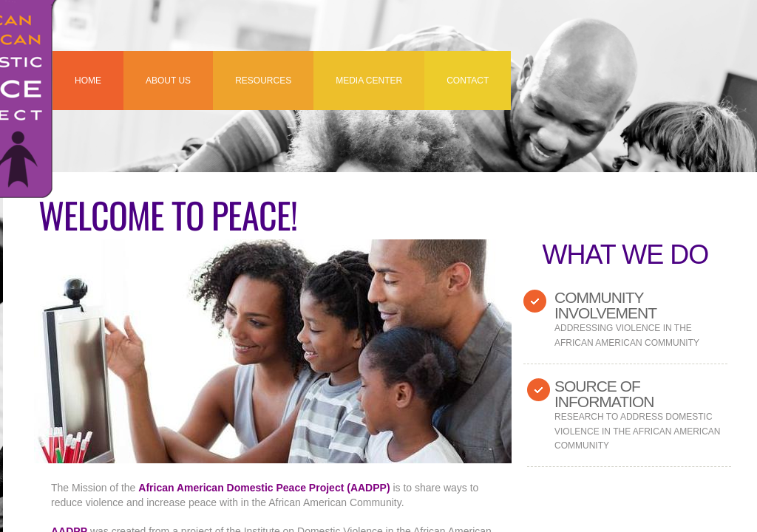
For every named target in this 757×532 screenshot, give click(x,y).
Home (88, 81)
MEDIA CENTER (369, 81)
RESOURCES (263, 81)
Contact (468, 81)
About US (168, 81)
